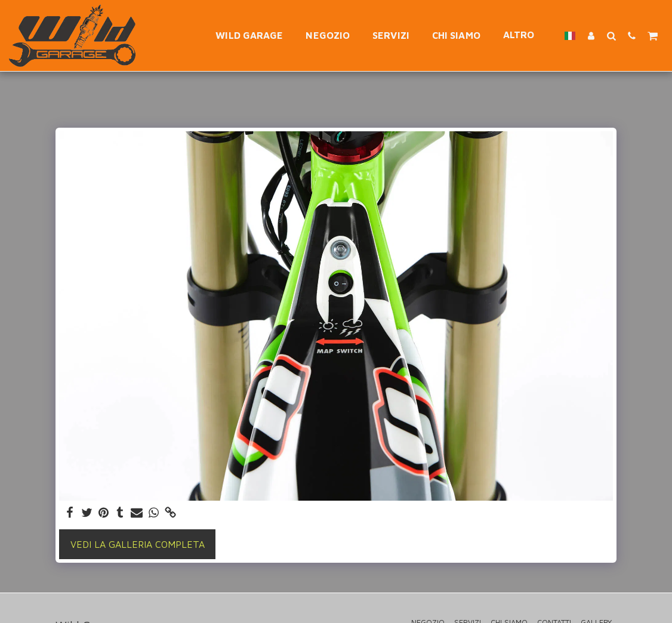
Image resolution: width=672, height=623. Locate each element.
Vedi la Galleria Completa (138, 544)
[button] (611, 36)
